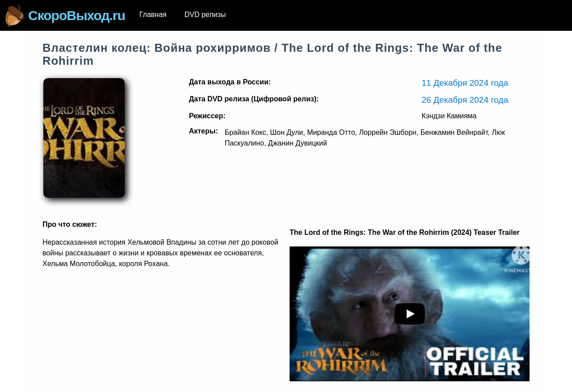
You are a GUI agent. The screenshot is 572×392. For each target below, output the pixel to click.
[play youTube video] (410, 314)
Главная (153, 15)
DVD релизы (205, 15)
